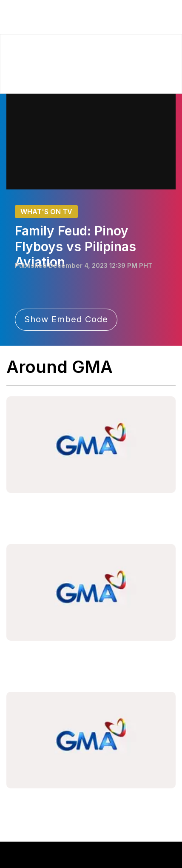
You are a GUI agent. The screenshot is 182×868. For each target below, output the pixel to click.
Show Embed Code (66, 319)
